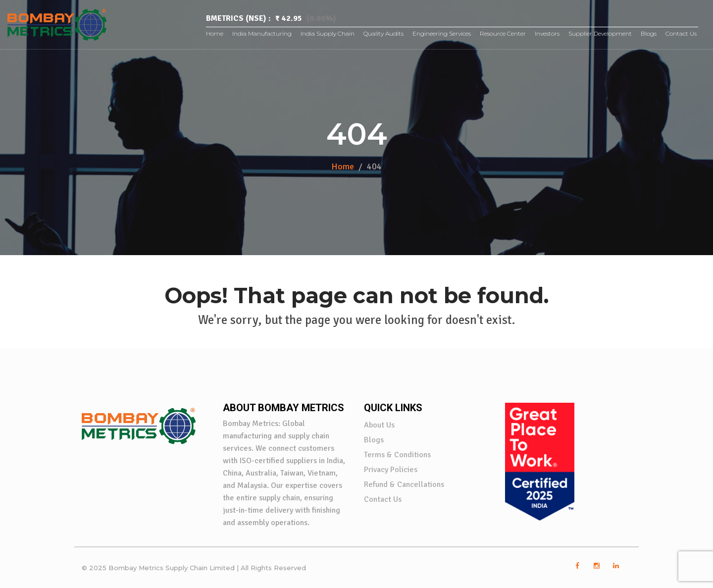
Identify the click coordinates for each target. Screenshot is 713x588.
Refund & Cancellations (404, 484)
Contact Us (681, 33)
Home (215, 33)
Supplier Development (600, 33)
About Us (379, 425)
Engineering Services (442, 33)
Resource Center (503, 33)
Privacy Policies (391, 470)
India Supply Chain (328, 33)
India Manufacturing (262, 33)
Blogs (649, 33)
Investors (547, 33)
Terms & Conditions (397, 455)
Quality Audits (383, 33)
